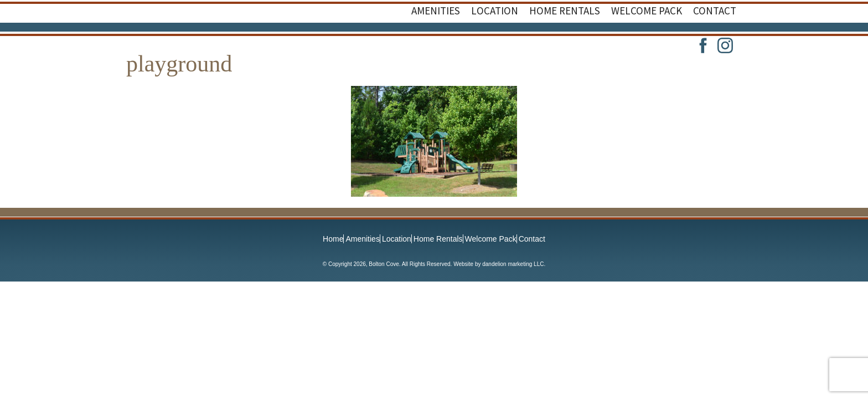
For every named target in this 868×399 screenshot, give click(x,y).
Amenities (362, 239)
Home (333, 239)
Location (397, 239)
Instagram (725, 45)
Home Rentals (438, 239)
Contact (532, 239)
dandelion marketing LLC (513, 264)
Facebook (703, 45)
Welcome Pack (491, 239)
